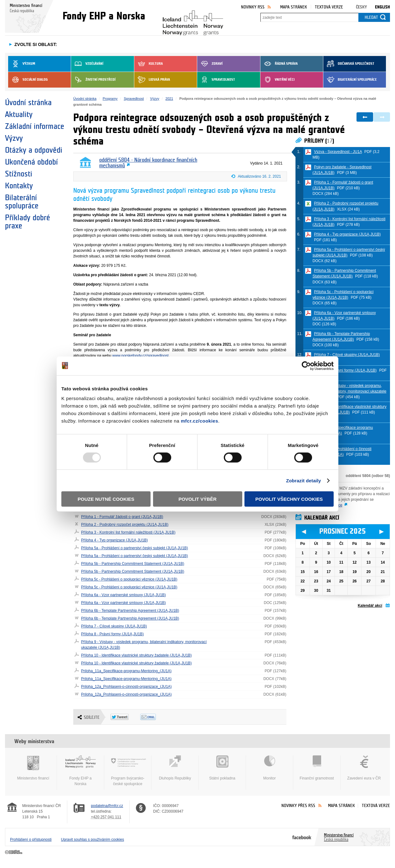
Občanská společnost (349, 64)
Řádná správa (279, 64)
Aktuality (19, 114)
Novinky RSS (253, 7)
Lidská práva (152, 80)
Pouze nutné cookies (106, 499)
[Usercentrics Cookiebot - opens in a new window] (306, 366)
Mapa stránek (294, 7)
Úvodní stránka (28, 103)
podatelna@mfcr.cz (107, 806)
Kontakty (19, 186)
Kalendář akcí (370, 606)
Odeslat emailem (155, 717)
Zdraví (210, 64)
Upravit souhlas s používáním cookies (92, 840)
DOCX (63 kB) (325, 282)
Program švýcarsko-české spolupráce (128, 771)
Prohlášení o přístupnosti (31, 840)
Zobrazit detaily (304, 480)
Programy (110, 99)
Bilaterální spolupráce (350, 80)
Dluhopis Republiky (175, 768)
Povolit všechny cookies (289, 499)
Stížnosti (19, 174)
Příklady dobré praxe (28, 222)
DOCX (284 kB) (326, 194)
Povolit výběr (197, 499)
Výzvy (14, 138)
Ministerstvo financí (33, 768)
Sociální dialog (28, 80)
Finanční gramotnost (317, 768)
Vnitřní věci (277, 80)
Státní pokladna (222, 768)
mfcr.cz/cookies (200, 421)
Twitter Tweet (125, 717)
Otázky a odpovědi (34, 150)
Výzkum (22, 64)
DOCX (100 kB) (326, 345)
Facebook (302, 837)
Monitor (269, 768)
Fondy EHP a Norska (80, 771)
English (382, 7)
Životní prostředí (93, 80)
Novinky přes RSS (298, 806)
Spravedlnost (216, 80)
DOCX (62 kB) (325, 261)
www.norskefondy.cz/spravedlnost (141, 356)
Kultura (149, 64)
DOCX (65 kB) (325, 303)
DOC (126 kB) (324, 324)
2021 (169, 99)
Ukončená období (31, 162)
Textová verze (329, 7)
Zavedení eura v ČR (364, 768)
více (339, 505)
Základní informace (35, 126)
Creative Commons (14, 852)
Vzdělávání (87, 64)
